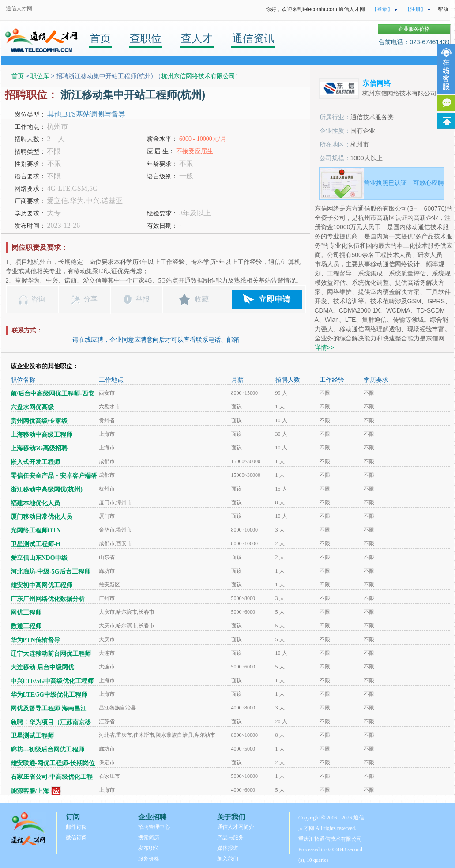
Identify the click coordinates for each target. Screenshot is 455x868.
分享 (90, 299)
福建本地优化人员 (35, 503)
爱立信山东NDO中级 (39, 558)
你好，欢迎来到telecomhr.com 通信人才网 (315, 9)
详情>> (324, 347)
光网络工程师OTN (36, 530)
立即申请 (275, 299)
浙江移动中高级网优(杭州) (47, 489)
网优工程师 (26, 613)
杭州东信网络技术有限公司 (198, 76)
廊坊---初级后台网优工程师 (48, 749)
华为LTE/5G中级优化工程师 (49, 695)
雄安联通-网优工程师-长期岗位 (53, 763)
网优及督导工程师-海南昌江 (49, 708)
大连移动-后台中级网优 (43, 667)
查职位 (146, 38)
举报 (143, 299)
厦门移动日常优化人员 (41, 517)
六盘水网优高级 (32, 407)
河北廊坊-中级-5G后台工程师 (51, 572)
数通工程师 (26, 626)
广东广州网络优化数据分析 (48, 599)
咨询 (38, 299)
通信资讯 (253, 38)
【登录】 (382, 9)
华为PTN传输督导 (35, 640)
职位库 (40, 76)
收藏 (202, 299)
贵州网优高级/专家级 (39, 421)
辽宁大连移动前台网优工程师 (51, 654)
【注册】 (415, 9)
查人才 (197, 38)
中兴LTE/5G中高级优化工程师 (52, 681)
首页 (100, 38)
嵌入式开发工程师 (35, 462)
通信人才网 (19, 8)
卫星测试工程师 (32, 736)
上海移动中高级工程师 (41, 435)
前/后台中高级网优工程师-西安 (53, 394)
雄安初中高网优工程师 (41, 585)
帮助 (443, 9)
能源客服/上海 (30, 791)
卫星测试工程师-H (36, 544)
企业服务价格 (414, 29)
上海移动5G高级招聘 (39, 448)
